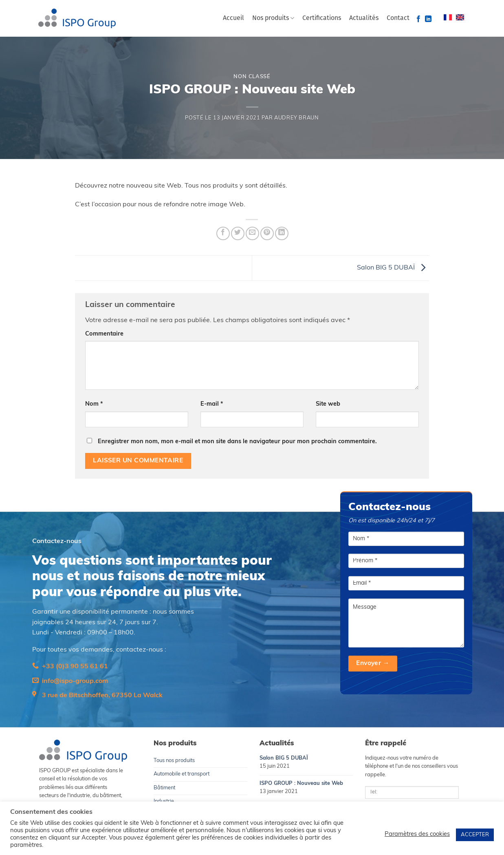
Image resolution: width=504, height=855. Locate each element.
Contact (398, 18)
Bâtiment (164, 788)
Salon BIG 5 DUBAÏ (393, 268)
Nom (94, 404)
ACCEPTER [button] (475, 835)
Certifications (322, 18)
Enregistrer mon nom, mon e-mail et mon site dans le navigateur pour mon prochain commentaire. (237, 442)
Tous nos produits (174, 761)
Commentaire (104, 334)
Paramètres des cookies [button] (417, 834)
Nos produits (273, 18)
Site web (328, 404)
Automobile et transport (182, 774)
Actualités (364, 18)
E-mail (212, 404)
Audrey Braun (297, 118)
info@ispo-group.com (75, 681)
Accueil (233, 18)
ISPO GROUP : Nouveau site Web (301, 783)
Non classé (252, 77)
